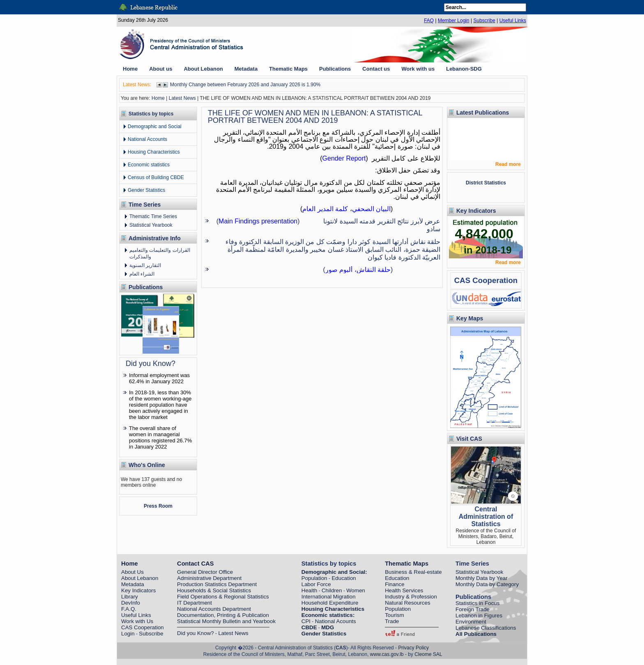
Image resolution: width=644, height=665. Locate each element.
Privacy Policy (413, 648)
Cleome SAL (428, 654)
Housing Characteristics (154, 152)
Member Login (454, 21)
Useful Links (513, 21)
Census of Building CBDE (156, 177)
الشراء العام (142, 274)
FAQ (429, 21)
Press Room (158, 506)
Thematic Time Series (153, 216)
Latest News (182, 98)
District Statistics (486, 183)
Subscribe (484, 21)
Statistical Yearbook (151, 225)
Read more (508, 164)
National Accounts (147, 139)
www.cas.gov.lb (387, 654)
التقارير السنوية (145, 265)
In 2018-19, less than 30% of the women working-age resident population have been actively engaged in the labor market (160, 405)
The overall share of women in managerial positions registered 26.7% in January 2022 (160, 437)
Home (158, 98)
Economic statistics (149, 165)
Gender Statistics (146, 190)
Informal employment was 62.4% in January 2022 (159, 378)
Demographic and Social (155, 127)
